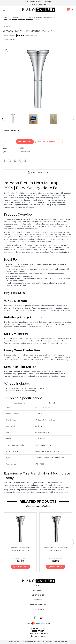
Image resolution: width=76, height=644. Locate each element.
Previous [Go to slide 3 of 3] (3, 542)
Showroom (38, 590)
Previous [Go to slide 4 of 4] (3, 119)
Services (38, 600)
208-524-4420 (41, 4)
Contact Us (38, 609)
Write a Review (9, 39)
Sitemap (64, 642)
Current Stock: (11, 130)
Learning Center (38, 605)
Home (38, 586)
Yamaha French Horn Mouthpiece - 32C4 (20, 549)
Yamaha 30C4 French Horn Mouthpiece (56, 549)
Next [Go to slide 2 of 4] (73, 119)
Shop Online (38, 595)
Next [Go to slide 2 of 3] (73, 542)
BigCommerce (39, 642)
